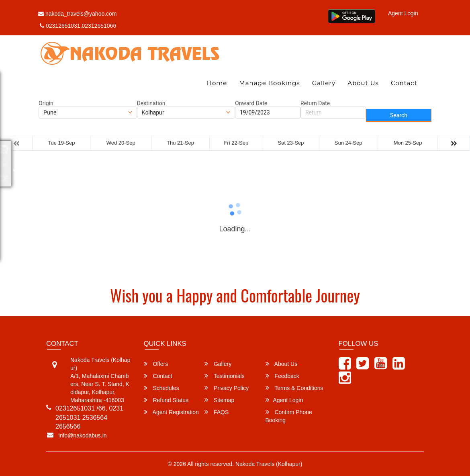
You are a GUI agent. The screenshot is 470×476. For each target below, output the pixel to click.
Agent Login (403, 13)
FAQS (217, 412)
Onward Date (251, 103)
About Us (363, 83)
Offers (156, 364)
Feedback (282, 376)
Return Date (315, 103)
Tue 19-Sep (61, 143)
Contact (404, 83)
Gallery (324, 83)
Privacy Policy (227, 388)
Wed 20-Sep (121, 143)
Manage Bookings (269, 83)
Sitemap (219, 400)
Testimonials (225, 376)
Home (217, 83)
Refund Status (166, 400)
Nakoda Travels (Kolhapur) (269, 464)
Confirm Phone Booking (289, 416)
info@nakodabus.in (83, 435)
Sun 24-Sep (348, 143)
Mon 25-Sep (408, 143)
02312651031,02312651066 (78, 26)
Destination (151, 103)
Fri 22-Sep (236, 143)
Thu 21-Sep (180, 143)
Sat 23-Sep (291, 143)
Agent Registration (171, 412)
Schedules (161, 388)
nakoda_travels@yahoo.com (78, 14)
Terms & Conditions (294, 388)
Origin (46, 103)
